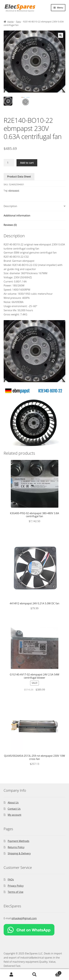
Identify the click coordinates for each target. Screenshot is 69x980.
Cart (54, 972)
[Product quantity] (9, 163)
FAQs (11, 879)
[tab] (35, 206)
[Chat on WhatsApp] (35, 930)
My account (15, 815)
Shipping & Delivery (19, 853)
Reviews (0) (10, 225)
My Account (11, 975)
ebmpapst (14, 190)
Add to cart (27, 163)
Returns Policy (16, 847)
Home (10, 22)
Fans (18, 22)
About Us (13, 803)
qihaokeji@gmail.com (24, 918)
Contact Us (14, 809)
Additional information (17, 215)
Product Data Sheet (19, 177)
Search (34, 975)
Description (10, 206)
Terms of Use (16, 892)
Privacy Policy (16, 886)
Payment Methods (19, 841)
